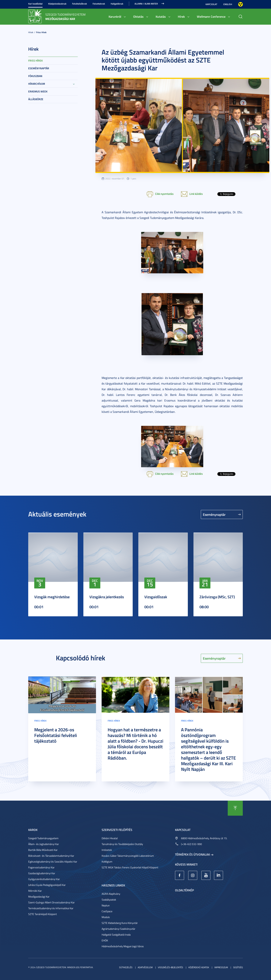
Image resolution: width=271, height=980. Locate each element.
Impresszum (221, 967)
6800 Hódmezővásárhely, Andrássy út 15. (204, 838)
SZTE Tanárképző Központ (43, 914)
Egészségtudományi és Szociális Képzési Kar (53, 862)
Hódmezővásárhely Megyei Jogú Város (123, 946)
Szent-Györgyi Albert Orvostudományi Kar (51, 902)
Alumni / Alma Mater (146, 4)
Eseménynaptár (39, 68)
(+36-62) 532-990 (191, 844)
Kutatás (161, 16)
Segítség (238, 967)
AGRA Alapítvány (111, 894)
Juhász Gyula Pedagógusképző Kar (47, 885)
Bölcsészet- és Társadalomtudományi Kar (51, 856)
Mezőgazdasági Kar (39, 897)
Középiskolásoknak (57, 4)
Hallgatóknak (117, 4)
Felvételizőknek (80, 4)
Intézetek (107, 850)
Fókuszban (35, 76)
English (228, 4)
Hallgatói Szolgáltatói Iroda (116, 935)
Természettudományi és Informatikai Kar (51, 908)
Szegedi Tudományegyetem (43, 838)
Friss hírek (41, 32)
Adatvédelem (145, 967)
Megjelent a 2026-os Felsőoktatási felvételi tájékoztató (56, 735)
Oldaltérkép (184, 890)
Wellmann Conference (211, 16)
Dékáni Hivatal (110, 838)
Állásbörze (36, 99)
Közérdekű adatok (199, 967)
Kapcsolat (211, 4)
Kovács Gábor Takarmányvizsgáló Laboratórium (128, 856)
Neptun (106, 905)
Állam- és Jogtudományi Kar (44, 844)
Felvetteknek (99, 4)
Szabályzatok (109, 900)
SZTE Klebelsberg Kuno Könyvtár (120, 923)
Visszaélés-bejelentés (171, 967)
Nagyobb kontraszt (241, 4)
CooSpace (107, 911)
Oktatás (138, 16)
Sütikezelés (126, 967)
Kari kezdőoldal (35, 4)
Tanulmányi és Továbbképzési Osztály (122, 844)
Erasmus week (38, 91)
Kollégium (107, 862)
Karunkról (115, 16)
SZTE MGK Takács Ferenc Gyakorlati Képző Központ (130, 867)
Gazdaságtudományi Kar (42, 873)
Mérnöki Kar (35, 891)
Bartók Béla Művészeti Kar (43, 850)
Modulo (106, 917)
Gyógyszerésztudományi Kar (44, 879)
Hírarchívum (37, 84)
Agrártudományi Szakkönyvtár (118, 929)
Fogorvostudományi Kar (41, 867)
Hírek (181, 16)
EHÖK (105, 940)
